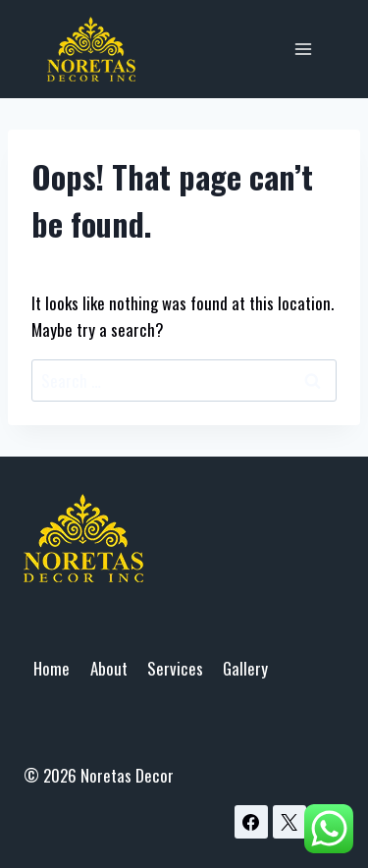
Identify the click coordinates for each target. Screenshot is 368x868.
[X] (289, 822)
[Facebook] (251, 822)
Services (175, 668)
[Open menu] (303, 49)
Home (52, 668)
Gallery (245, 668)
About (109, 668)
